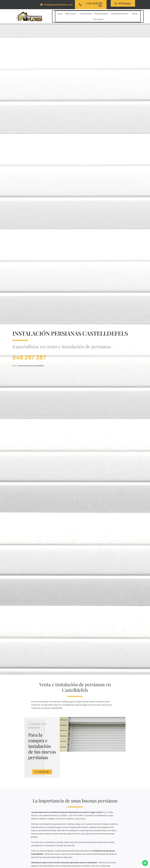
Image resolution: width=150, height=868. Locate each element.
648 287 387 (29, 357)
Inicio (14, 366)
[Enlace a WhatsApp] (145, 863)
